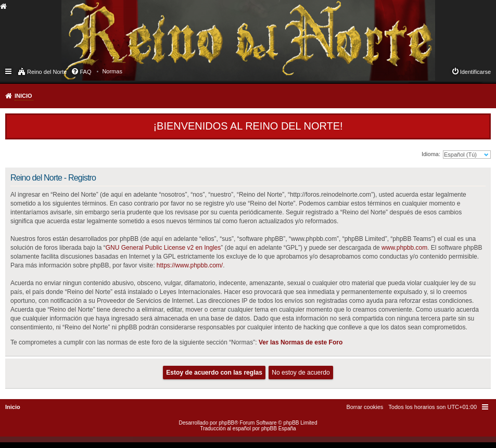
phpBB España (279, 428)
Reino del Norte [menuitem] (47, 72)
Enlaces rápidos (9, 71)
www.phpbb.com (404, 248)
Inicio (23, 96)
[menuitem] (112, 71)
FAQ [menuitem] (85, 72)
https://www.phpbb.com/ (190, 265)
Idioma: (431, 154)
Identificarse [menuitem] (475, 72)
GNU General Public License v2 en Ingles (163, 248)
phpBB (226, 423)
